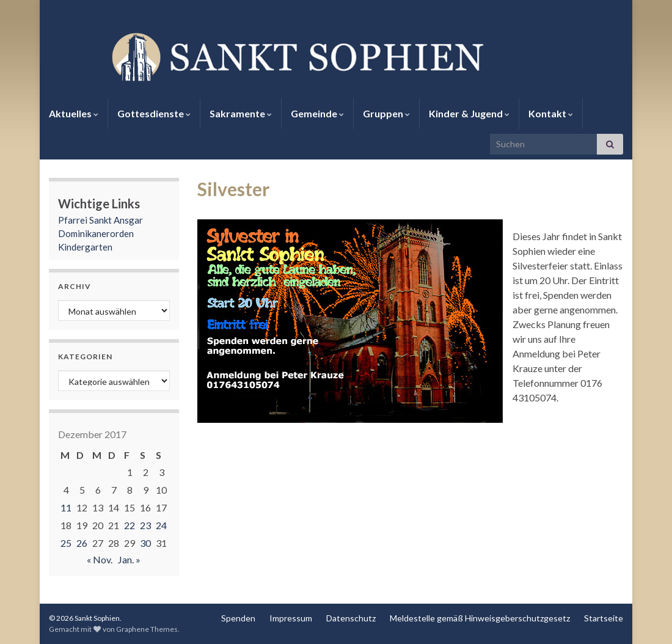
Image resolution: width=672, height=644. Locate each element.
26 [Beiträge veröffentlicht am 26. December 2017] (82, 543)
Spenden (238, 618)
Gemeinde (317, 113)
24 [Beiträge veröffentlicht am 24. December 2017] (161, 525)
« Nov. (100, 559)
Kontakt (551, 113)
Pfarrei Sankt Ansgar (100, 220)
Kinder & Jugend (469, 113)
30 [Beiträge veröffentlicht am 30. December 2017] (145, 543)
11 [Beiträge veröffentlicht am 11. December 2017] (66, 507)
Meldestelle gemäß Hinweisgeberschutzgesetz (480, 618)
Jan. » (129, 559)
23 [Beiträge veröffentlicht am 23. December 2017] (145, 525)
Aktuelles (74, 113)
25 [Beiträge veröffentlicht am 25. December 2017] (66, 543)
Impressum (291, 618)
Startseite (604, 618)
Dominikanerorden (96, 233)
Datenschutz (351, 618)
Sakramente (241, 113)
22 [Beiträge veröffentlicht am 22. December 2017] (130, 525)
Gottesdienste (154, 113)
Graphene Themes (147, 629)
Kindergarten (85, 247)
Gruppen (386, 113)
